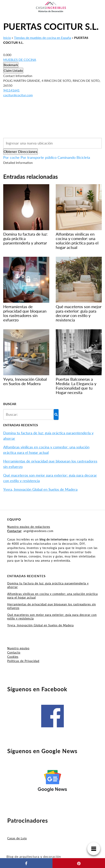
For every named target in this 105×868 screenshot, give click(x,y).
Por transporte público (39, 157)
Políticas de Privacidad (23, 661)
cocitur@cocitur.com (18, 95)
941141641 (11, 90)
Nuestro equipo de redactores (29, 527)
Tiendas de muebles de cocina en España (43, 38)
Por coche (11, 157)
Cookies (13, 657)
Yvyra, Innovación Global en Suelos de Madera (40, 489)
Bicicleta (83, 157)
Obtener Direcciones (20, 152)
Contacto (14, 652)
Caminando (67, 157)
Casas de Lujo (17, 838)
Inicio (7, 38)
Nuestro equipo (18, 648)
